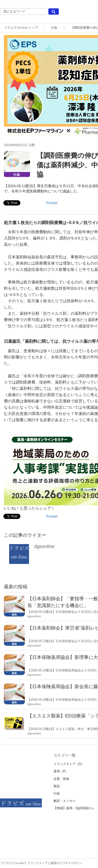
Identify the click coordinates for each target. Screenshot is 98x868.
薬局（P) (60, 771)
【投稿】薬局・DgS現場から (74, 808)
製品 (57, 786)
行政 (54, 28)
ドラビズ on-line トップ (21, 28)
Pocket (52, 203)
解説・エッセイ (65, 801)
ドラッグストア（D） (69, 764)
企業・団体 (61, 779)
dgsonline (44, 546)
